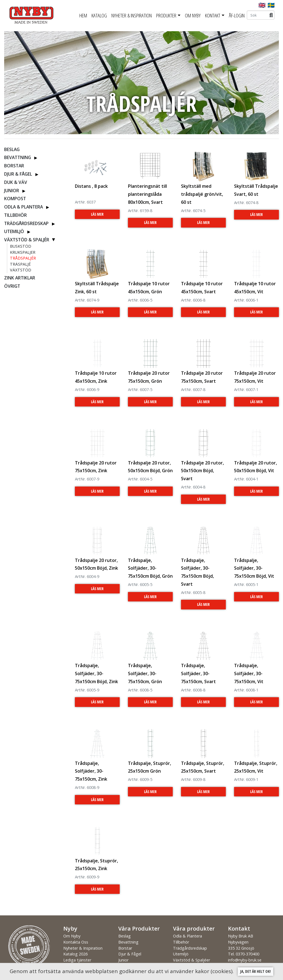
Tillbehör (15, 215)
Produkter (166, 15)
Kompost (15, 199)
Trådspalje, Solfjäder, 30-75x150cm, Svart (198, 673)
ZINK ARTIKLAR (20, 278)
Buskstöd (21, 246)
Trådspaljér (23, 258)
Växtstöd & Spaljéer (192, 960)
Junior (12, 191)
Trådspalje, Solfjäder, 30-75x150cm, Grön (145, 673)
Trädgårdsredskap (26, 223)
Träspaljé (20, 264)
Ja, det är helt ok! (256, 971)
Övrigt (12, 286)
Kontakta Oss (76, 942)
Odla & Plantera (23, 207)
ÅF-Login (237, 15)
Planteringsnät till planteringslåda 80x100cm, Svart (147, 194)
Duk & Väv (16, 182)
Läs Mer (97, 214)
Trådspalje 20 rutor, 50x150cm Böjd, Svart (202, 471)
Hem (83, 15)
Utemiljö (14, 231)
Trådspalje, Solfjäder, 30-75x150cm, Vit (249, 673)
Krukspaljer (23, 252)
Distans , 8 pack (91, 186)
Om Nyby (193, 15)
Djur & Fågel (18, 174)
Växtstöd (21, 270)
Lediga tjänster (77, 960)
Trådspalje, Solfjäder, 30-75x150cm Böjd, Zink (96, 673)
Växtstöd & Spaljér (27, 240)
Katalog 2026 (75, 954)
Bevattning (18, 157)
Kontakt (213, 15)
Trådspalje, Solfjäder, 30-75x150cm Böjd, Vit (254, 568)
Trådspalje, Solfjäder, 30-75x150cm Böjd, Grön (150, 568)
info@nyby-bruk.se (245, 960)
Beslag (12, 149)
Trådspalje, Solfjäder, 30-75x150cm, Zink (91, 771)
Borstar (14, 166)
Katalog (99, 15)
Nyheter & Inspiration (132, 15)
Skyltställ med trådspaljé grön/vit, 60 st (202, 194)
